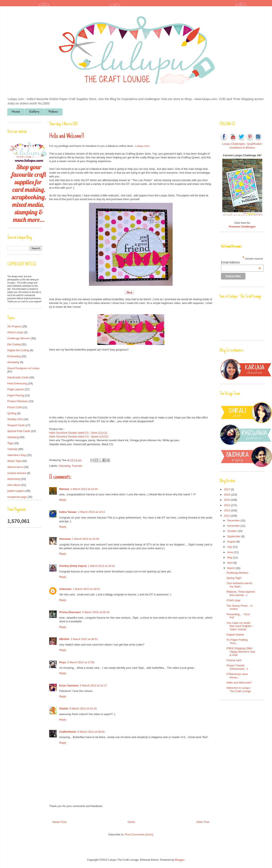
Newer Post (59, 822)
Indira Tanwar (68, 512)
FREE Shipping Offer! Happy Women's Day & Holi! (241, 652)
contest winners (17, 473)
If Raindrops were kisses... (237, 676)
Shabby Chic (15, 419)
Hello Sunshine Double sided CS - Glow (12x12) (78, 433)
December (234, 520)
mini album (14, 485)
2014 (227, 505)
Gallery (34, 112)
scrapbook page (17, 497)
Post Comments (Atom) (139, 834)
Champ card (234, 660)
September (234, 536)
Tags (10, 443)
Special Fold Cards (19, 431)
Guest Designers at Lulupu (23, 368)
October (232, 531)
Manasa (64, 489)
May (230, 557)
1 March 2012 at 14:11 (92, 512)
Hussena (65, 539)
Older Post (203, 822)
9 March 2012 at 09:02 (91, 732)
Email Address (241, 262)
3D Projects (14, 326)
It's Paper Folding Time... (237, 641)
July (230, 547)
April (230, 563)
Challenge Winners (19, 338)
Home (16, 112)
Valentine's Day (17, 455)
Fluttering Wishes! (237, 573)
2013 (227, 510)
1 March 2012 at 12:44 (84, 489)
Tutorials (77, 466)
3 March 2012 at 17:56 (81, 662)
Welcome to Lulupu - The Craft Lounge (239, 689)
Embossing (14, 356)
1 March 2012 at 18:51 (86, 589)
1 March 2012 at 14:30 (85, 539)
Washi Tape (14, 461)
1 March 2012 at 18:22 (101, 566)
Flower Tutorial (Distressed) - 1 (237, 667)
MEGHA (64, 639)
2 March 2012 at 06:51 (84, 639)
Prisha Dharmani (70, 612)
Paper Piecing (16, 395)
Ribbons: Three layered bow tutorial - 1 (241, 593)
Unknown (65, 589)
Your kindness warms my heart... (239, 585)
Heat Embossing (17, 383)
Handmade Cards (18, 377)
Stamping (65, 466)
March (231, 568)
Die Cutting (14, 344)
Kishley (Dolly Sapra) (73, 566)
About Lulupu (15, 332)
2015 (227, 500)
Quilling (12, 413)
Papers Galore (235, 635)
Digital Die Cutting (18, 350)
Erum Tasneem (69, 686)
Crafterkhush (68, 732)
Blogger (180, 860)
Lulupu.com (142, 146)
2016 (227, 495)
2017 (227, 489)
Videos (53, 112)
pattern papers (16, 491)
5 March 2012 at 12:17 (93, 686)
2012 (227, 516)
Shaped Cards (16, 425)
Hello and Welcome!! (239, 683)
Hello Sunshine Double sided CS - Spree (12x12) (79, 437)
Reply (63, 500)
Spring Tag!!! (234, 578)
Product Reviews (18, 401)
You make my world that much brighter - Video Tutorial (240, 626)
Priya (63, 662)
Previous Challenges (242, 227)
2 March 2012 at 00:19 (96, 612)
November (234, 526)
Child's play (233, 600)
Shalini (64, 709)
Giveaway (13, 362)
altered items (15, 467)
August (232, 542)
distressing (14, 479)
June (231, 552)
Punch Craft (15, 407)
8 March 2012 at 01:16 (83, 709)
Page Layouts (16, 389)
